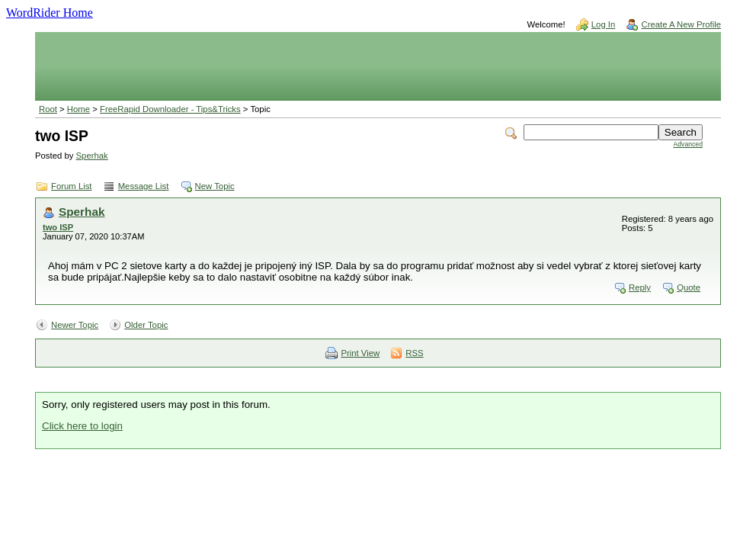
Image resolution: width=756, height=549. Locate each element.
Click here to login (82, 426)
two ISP (58, 227)
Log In (604, 24)
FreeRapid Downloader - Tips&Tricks (170, 109)
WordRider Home (50, 13)
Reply (640, 287)
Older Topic (146, 325)
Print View (360, 353)
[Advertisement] (378, 66)
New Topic (215, 186)
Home (78, 109)
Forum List (72, 186)
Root (48, 109)
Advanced (688, 144)
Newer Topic (75, 325)
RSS (414, 353)
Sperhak (92, 156)
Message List (144, 186)
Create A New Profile (681, 24)
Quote (689, 287)
